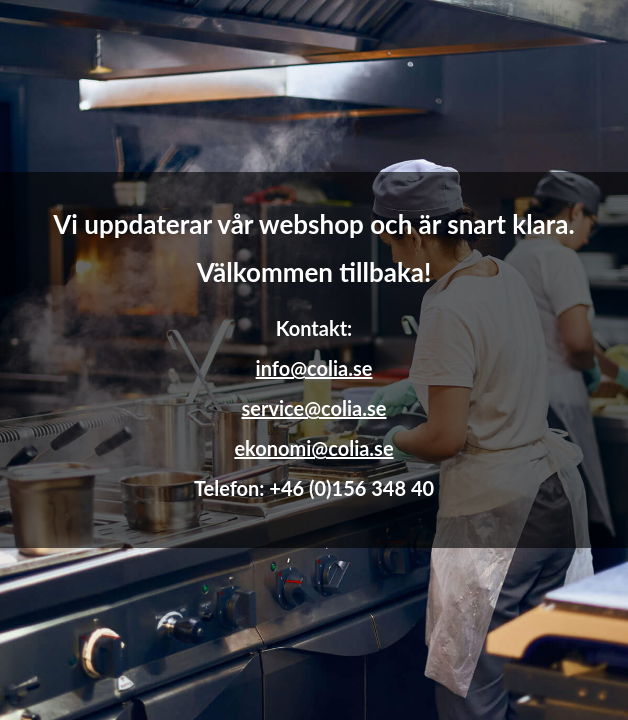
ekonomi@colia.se (313, 448)
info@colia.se (314, 368)
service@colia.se (314, 408)
